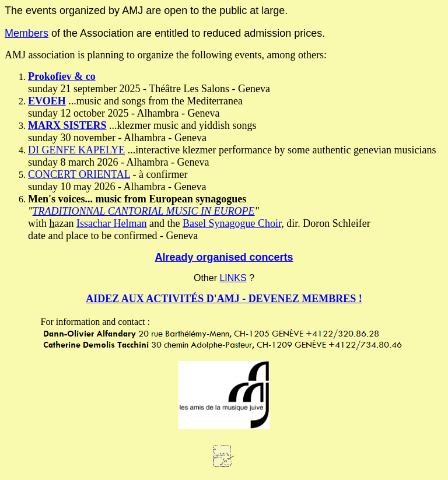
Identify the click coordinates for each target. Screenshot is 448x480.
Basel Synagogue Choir (232, 223)
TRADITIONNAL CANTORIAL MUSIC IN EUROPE (144, 211)
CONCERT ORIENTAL (79, 174)
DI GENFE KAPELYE (76, 150)
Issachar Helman (111, 223)
